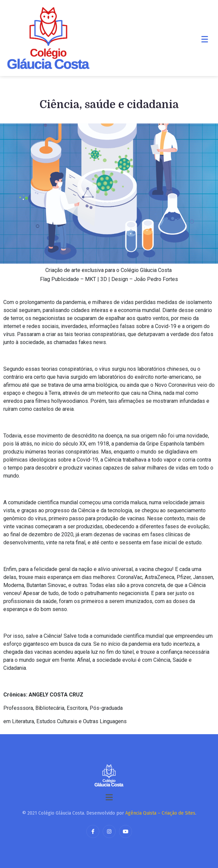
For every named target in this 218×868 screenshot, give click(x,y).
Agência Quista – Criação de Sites (160, 813)
